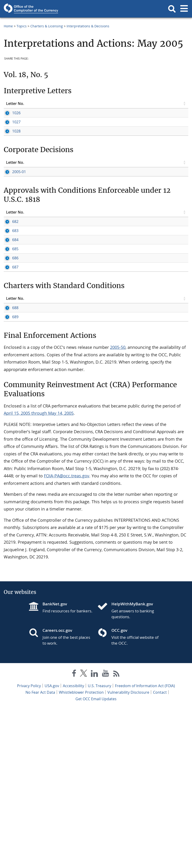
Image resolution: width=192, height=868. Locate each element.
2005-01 (13, 208)
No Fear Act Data (40, 852)
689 (9, 466)
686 (9, 361)
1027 (10, 127)
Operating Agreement (156, 223)
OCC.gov (119, 790)
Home (8, 26)
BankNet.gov (55, 763)
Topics (22, 26)
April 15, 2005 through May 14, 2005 (39, 572)
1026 (10, 113)
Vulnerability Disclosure (128, 852)
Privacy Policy (29, 845)
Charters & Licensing (47, 26)
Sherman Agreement (117, 223)
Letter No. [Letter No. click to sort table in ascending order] (15, 104)
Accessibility (73, 845)
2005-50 (118, 507)
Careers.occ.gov (57, 790)
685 (9, 336)
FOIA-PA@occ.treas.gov (67, 635)
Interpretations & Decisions (88, 26)
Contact (160, 852)
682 (9, 278)
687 (9, 390)
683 (9, 292)
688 (9, 447)
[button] (172, 9)
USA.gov (52, 845)
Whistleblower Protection (81, 852)
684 (9, 317)
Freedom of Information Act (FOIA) (145, 845)
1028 (10, 146)
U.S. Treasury (100, 845)
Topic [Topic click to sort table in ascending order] (48, 104)
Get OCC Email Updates (96, 858)
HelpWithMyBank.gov (132, 763)
